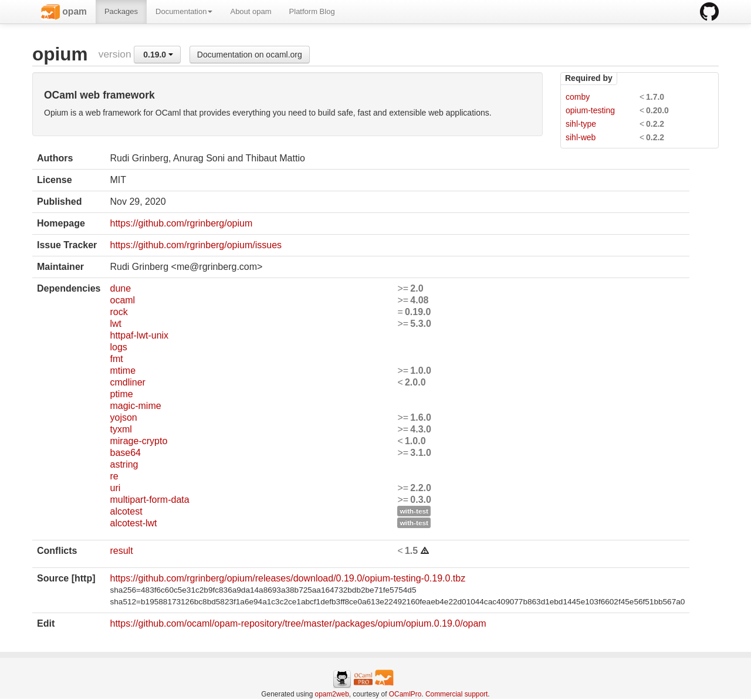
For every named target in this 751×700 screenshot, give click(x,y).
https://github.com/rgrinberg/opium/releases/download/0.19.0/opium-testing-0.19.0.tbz (287, 578)
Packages (121, 11)
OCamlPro (405, 694)
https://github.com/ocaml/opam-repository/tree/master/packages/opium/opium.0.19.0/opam (298, 623)
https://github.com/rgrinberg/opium (181, 223)
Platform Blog (312, 11)
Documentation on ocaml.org (250, 55)
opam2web (332, 694)
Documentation (184, 11)
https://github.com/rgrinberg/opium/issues (196, 245)
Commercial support (456, 694)
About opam (251, 11)
